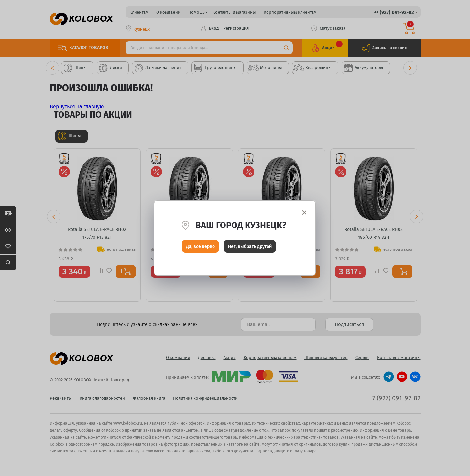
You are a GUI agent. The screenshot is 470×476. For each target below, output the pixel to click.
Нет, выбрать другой (250, 248)
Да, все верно (200, 248)
